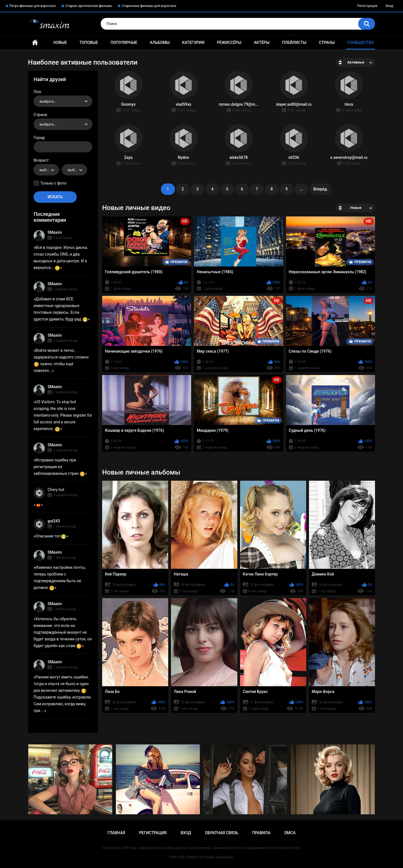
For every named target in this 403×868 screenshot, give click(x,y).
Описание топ (51, 536)
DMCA (290, 833)
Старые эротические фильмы (89, 6)
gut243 (54, 521)
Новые (60, 43)
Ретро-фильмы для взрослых (33, 6)
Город (39, 138)
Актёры (262, 43)
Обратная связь (222, 833)
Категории (193, 43)
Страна (40, 115)
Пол (37, 92)
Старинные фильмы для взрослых (149, 6)
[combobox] (63, 101)
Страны (327, 43)
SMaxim (55, 232)
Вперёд (320, 189)
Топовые (89, 43)
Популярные (124, 43)
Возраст (41, 160)
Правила (261, 833)
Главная (35, 43)
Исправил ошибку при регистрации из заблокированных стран (59, 467)
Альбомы (160, 43)
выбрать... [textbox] (48, 101)
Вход (389, 6)
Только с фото (53, 183)
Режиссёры (229, 43)
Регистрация (367, 6)
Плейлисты (294, 43)
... (301, 189)
